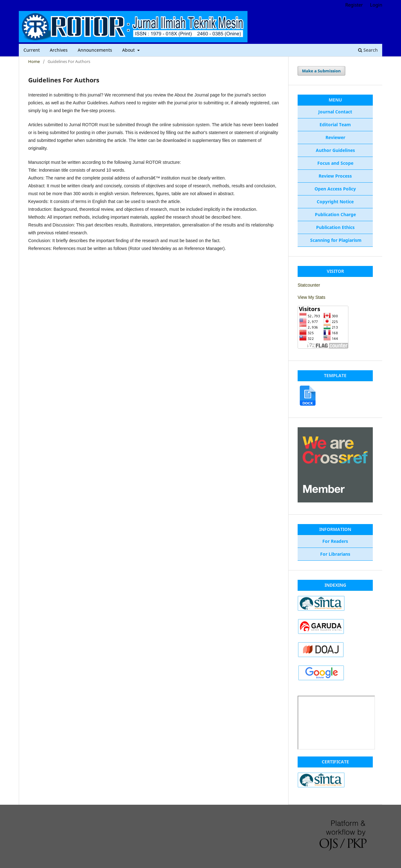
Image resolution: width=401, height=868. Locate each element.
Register (354, 5)
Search (368, 50)
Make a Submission (321, 71)
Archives (59, 50)
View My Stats (311, 297)
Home (34, 61)
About (129, 50)
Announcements (95, 50)
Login (376, 5)
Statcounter (309, 285)
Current (32, 50)
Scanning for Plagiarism (335, 240)
